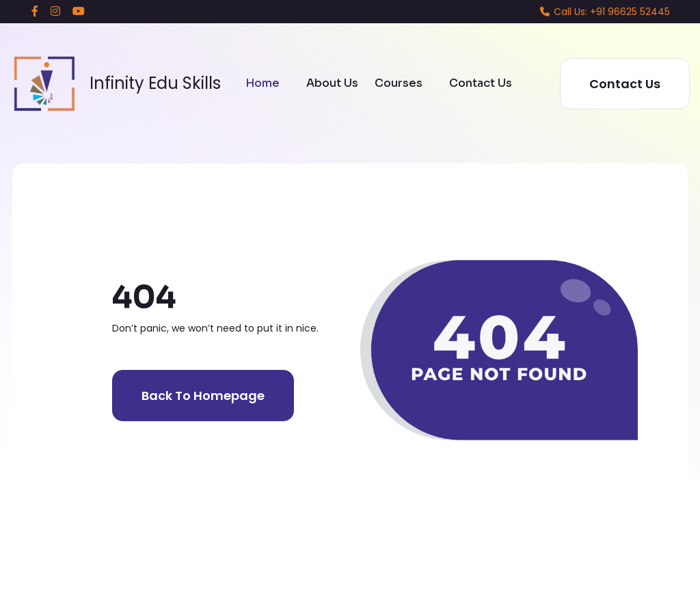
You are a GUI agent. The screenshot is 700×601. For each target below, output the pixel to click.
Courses (399, 83)
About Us (332, 83)
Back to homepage (203, 396)
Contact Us (481, 83)
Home (262, 83)
